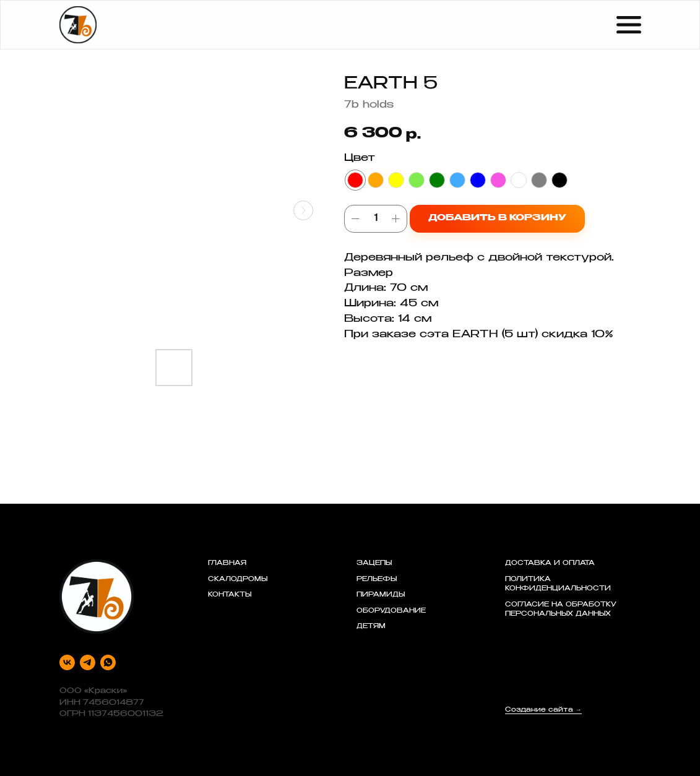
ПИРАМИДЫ (381, 595)
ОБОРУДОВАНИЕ (391, 611)
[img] (78, 25)
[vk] (67, 662)
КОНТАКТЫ (230, 595)
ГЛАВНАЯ (227, 564)
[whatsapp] (108, 662)
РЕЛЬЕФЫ (377, 580)
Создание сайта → (543, 710)
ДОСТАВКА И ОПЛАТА (550, 564)
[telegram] (88, 662)
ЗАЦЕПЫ (374, 564)
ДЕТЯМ (371, 627)
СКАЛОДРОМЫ (238, 580)
